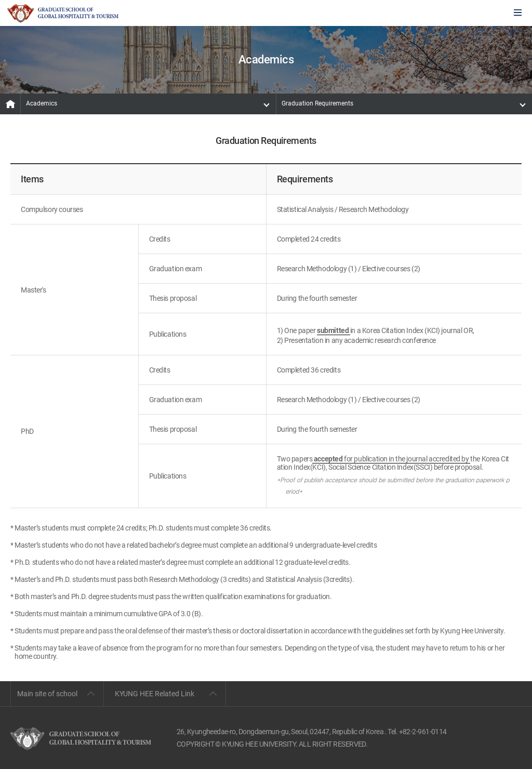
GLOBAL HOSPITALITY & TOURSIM (63, 14)
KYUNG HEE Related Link (155, 694)
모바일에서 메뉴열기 (518, 13)
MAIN (10, 104)
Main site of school (47, 694)
